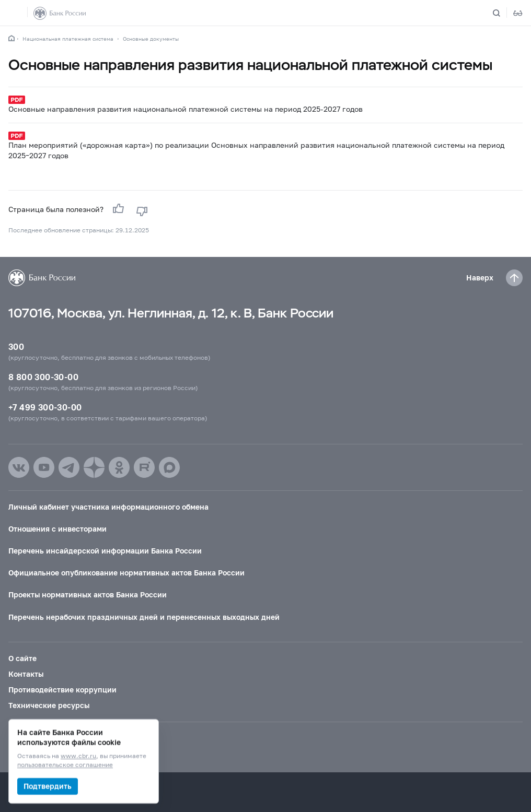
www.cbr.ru (78, 756)
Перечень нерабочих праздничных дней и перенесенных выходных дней (144, 617)
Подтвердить (48, 786)
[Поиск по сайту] (503, 13)
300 (16, 346)
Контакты (26, 674)
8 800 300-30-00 (43, 377)
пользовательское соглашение (65, 765)
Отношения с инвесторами (57, 529)
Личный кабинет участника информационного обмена (108, 507)
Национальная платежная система (68, 39)
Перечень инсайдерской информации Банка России (105, 551)
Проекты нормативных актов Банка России (88, 595)
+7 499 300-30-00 (45, 407)
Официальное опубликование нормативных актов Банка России (126, 573)
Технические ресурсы (49, 705)
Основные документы (151, 39)
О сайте (22, 658)
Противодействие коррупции (62, 690)
